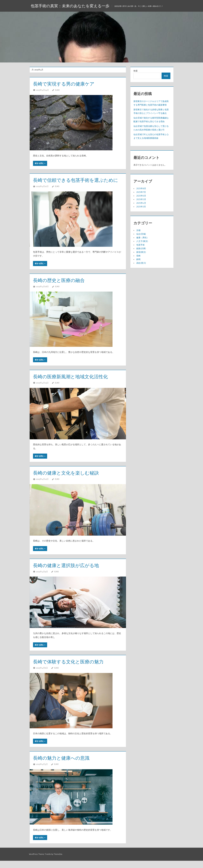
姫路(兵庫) (141, 248)
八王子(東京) (142, 241)
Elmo (57, 90)
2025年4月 (141, 203)
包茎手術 (140, 245)
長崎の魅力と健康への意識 (64, 765)
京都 (138, 230)
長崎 (138, 256)
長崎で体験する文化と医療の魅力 (72, 669)
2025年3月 (141, 207)
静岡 (138, 259)
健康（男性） (143, 238)
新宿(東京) (141, 252)
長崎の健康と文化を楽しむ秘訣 (70, 480)
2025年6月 (141, 196)
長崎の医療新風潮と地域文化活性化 (75, 384)
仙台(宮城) (141, 234)
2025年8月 (141, 188)
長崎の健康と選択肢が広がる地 (70, 572)
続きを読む (39, 163)
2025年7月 (141, 192)
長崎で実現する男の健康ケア (67, 84)
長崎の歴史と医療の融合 (62, 287)
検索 (136, 71)
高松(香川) (141, 263)
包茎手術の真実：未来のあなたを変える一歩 (73, 6)
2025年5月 (141, 199)
